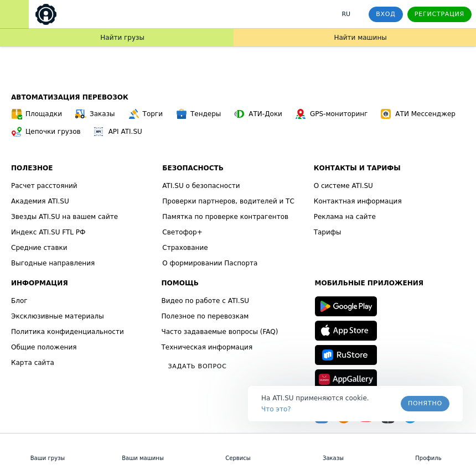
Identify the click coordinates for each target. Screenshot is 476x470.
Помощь (180, 283)
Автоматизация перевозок (70, 97)
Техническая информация (207, 347)
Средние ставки (39, 248)
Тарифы (328, 232)
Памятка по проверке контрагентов (225, 217)
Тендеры (198, 114)
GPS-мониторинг (332, 114)
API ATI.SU (118, 132)
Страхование (185, 248)
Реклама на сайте (345, 217)
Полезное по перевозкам (205, 316)
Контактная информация (358, 201)
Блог (19, 301)
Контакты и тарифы (357, 168)
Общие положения (44, 347)
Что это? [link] (276, 409)
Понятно (425, 403)
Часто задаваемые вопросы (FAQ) (220, 332)
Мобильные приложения (369, 283)
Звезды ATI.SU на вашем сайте (64, 217)
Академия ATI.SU (40, 201)
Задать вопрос (198, 366)
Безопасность (193, 168)
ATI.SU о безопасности (201, 186)
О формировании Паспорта (210, 263)
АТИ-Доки (258, 114)
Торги (146, 114)
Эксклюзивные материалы (58, 316)
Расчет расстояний (44, 186)
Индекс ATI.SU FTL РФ (48, 232)
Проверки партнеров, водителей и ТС (228, 201)
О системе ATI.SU (343, 186)
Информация (40, 283)
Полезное (32, 168)
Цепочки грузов (46, 132)
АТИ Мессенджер (418, 114)
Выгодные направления (53, 263)
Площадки (37, 114)
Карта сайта (33, 363)
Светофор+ (182, 232)
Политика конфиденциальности (68, 332)
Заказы (95, 114)
